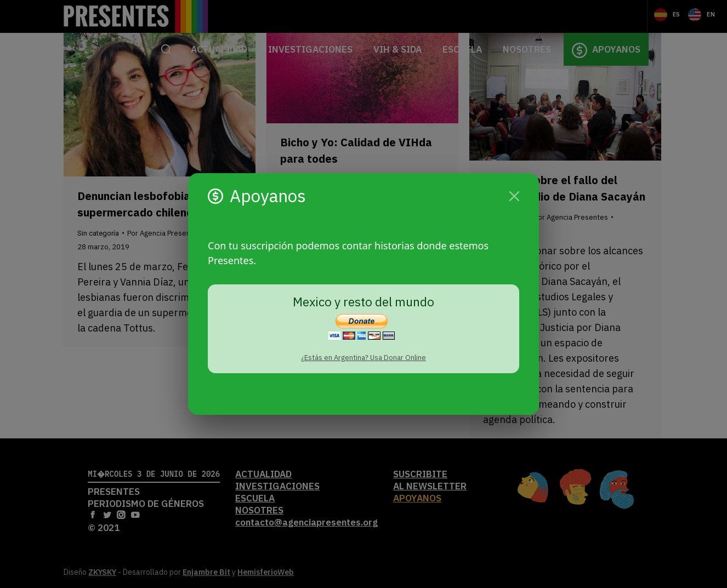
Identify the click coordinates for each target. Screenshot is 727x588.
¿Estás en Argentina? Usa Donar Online (364, 358)
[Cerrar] (514, 196)
